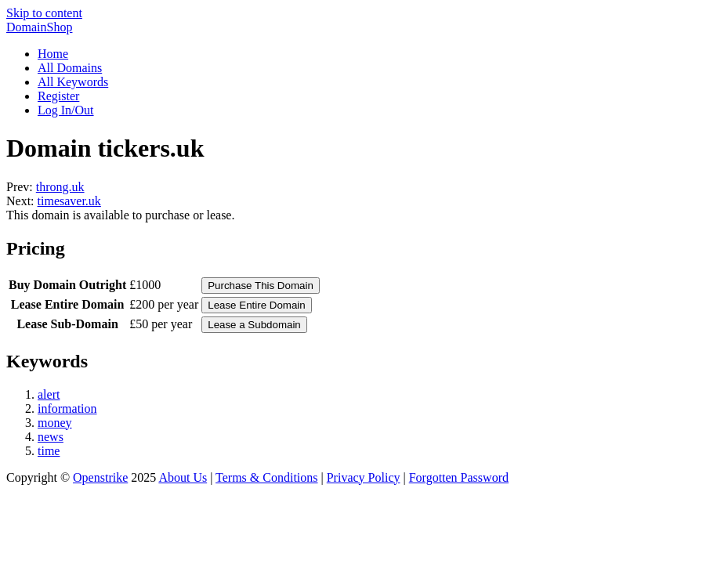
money (55, 423)
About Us (183, 477)
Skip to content (44, 13)
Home (53, 54)
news (51, 437)
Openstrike (100, 477)
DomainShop (39, 27)
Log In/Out (66, 110)
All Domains (70, 68)
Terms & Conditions (266, 477)
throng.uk (60, 187)
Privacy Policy (364, 477)
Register (58, 96)
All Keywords (73, 82)
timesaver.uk (69, 201)
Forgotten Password (459, 477)
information (67, 409)
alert (49, 394)
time (49, 451)
